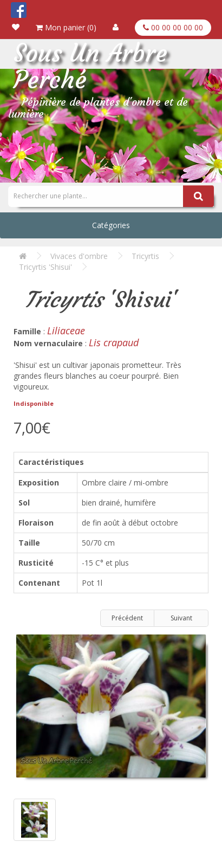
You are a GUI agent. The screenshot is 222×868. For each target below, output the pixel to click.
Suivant (181, 618)
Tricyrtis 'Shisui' (45, 267)
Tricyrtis (145, 256)
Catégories (111, 225)
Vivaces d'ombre (79, 256)
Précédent (127, 618)
